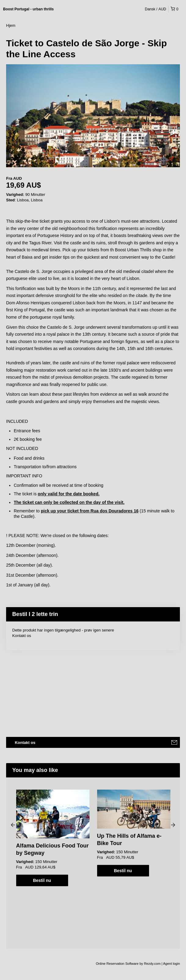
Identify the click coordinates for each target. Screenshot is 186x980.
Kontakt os (22, 636)
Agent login (171, 964)
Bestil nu (42, 880)
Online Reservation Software (117, 964)
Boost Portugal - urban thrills (28, 9)
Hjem (11, 25)
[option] (53, 838)
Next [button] (173, 825)
